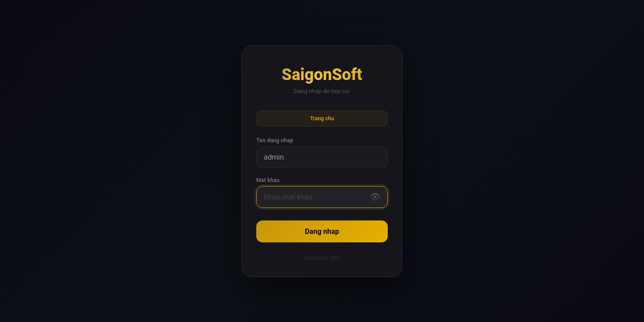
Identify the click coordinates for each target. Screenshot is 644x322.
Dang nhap (322, 231)
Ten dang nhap (275, 140)
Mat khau (268, 180)
